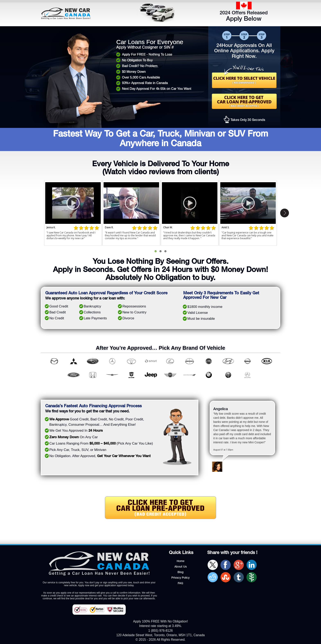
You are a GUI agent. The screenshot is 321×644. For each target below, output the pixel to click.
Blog (180, 572)
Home (181, 561)
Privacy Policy (180, 578)
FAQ (180, 584)
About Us (181, 567)
